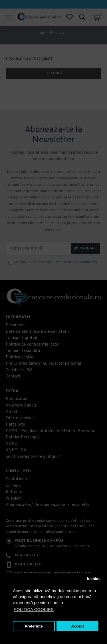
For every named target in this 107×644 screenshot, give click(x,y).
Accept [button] (77, 626)
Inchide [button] (94, 579)
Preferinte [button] (34, 626)
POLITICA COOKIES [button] (34, 609)
